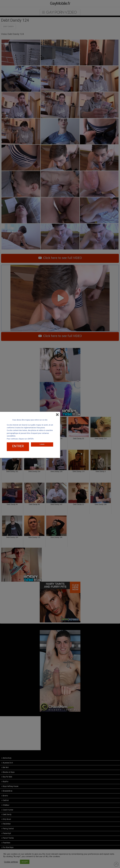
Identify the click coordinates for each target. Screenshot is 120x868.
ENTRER (18, 445)
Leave (42, 443)
